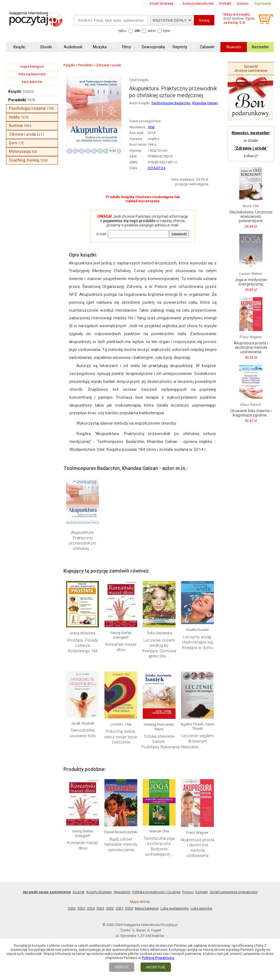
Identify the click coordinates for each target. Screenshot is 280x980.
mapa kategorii (32, 66)
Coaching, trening (24, 160)
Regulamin (122, 892)
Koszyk (79, 892)
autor (152, 31)
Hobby (14, 117)
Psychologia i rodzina (27, 108)
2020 (129, 908)
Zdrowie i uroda (22, 134)
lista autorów (32, 82)
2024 (91, 908)
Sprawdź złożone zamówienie (251, 68)
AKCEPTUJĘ (156, 967)
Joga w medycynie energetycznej (251, 282)
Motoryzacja (20, 151)
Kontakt (202, 892)
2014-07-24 (156, 168)
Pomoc (188, 892)
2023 (100, 908)
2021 (119, 908)
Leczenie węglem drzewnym (197, 738)
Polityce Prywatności (158, 958)
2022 (110, 908)
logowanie (263, 3)
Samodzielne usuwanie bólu (83, 733)
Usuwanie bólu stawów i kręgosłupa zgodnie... (251, 413)
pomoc (243, 3)
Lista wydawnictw (175, 908)
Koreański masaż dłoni (121, 647)
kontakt (225, 3)
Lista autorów (201, 908)
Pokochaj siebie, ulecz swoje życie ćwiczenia (121, 737)
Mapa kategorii (147, 908)
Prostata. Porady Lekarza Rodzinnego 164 (83, 646)
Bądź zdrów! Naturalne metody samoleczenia (121, 845)
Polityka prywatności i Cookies (156, 892)
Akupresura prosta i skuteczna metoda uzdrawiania (197, 848)
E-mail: (102, 234)
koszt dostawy (162, 3)
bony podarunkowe (198, 3)
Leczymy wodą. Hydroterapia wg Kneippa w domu (198, 642)
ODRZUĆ (122, 967)
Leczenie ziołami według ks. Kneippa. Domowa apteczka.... (159, 648)
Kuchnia (16, 126)
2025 (81, 908)
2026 (72, 908)
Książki (15, 91)
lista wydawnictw (32, 74)
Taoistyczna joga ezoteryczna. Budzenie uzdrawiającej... (159, 846)
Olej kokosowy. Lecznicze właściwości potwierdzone (251, 216)
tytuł (167, 31)
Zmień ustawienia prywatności (234, 892)
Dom (13, 143)
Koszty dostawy (99, 892)
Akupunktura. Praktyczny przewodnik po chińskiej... (83, 540)
